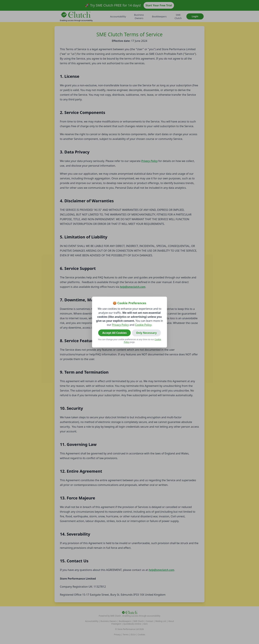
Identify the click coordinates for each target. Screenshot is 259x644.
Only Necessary (146, 333)
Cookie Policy (143, 325)
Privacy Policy (120, 325)
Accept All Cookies (114, 333)
